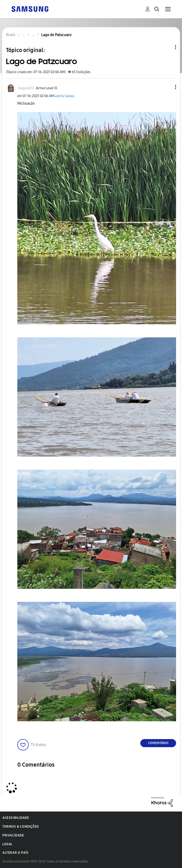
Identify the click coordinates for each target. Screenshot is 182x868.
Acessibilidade (16, 818)
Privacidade (13, 835)
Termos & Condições (21, 827)
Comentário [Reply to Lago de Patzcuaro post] (158, 743)
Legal (7, 844)
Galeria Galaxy (64, 96)
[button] (168, 87)
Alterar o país (15, 853)
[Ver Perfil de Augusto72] (26, 88)
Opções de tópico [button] (168, 47)
